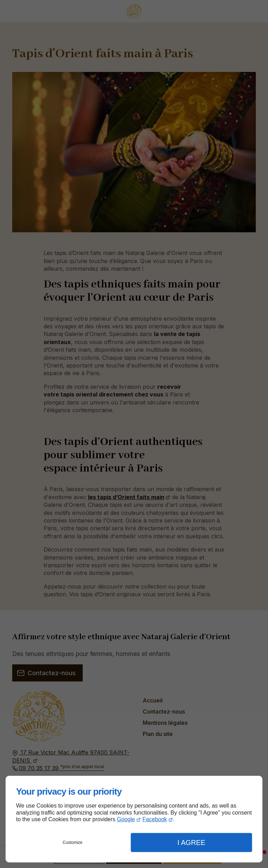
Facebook (155, 819)
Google (126, 819)
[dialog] (134, 819)
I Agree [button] (191, 843)
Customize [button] (73, 843)
